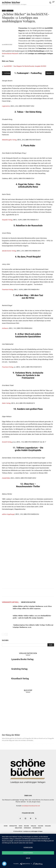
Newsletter (13, 826)
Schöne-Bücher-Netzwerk (10, 54)
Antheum (5, 328)
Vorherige (6, 73)
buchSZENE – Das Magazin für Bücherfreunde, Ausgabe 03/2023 (25, 66)
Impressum (27, 828)
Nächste (50, 73)
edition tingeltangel (8, 514)
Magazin (48, 826)
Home (6, 826)
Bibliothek (19, 828)
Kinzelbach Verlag (20, 679)
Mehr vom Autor (28, 602)
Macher (41, 826)
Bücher (26, 826)
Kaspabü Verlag (7, 220)
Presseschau (10, 11)
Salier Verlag (6, 403)
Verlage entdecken (28, 653)
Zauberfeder (6, 478)
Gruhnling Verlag (19, 669)
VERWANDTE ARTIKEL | (11, 602)
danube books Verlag (9, 251)
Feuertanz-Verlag (7, 290)
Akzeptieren (28, 853)
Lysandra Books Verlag (22, 659)
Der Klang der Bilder (11, 735)
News (4, 11)
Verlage (33, 826)
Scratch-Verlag (7, 442)
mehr (28, 858)
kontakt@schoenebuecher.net (31, 806)
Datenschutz (37, 828)
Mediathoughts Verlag (9, 140)
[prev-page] (3, 634)
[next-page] (6, 634)
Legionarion (6, 106)
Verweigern (28, 848)
